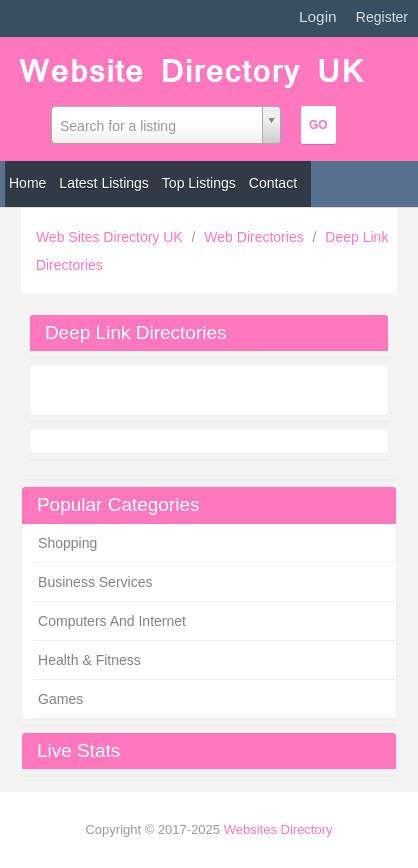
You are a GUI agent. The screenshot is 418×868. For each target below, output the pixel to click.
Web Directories (255, 237)
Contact (273, 183)
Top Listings (199, 183)
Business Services (95, 582)
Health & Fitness (89, 660)
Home (27, 183)
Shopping (67, 543)
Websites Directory (278, 829)
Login (318, 16)
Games (60, 699)
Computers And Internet (112, 621)
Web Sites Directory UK (111, 237)
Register (382, 17)
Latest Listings (104, 183)
